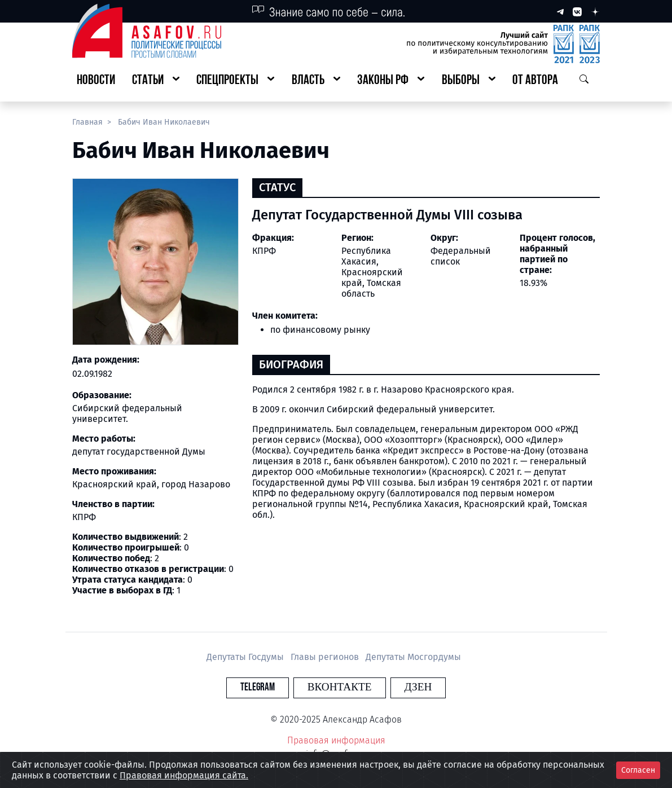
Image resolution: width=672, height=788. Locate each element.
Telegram (271, 687)
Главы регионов (326, 657)
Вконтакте (340, 687)
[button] (156, 81)
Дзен (404, 687)
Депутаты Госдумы (246, 657)
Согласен (638, 770)
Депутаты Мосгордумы (413, 657)
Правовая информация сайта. (184, 775)
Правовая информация (336, 740)
